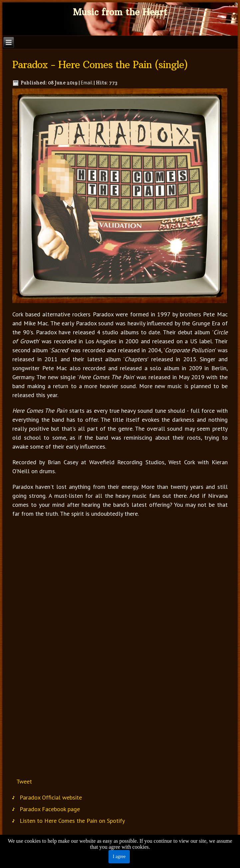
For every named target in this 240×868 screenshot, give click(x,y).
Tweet (24, 781)
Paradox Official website (51, 797)
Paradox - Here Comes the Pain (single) (100, 65)
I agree (119, 857)
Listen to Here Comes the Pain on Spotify (72, 821)
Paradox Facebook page (50, 809)
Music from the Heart (120, 12)
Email (87, 83)
